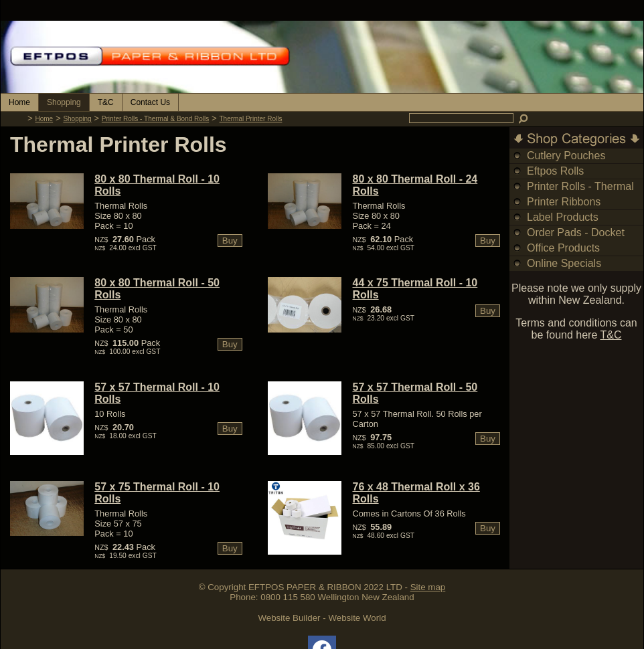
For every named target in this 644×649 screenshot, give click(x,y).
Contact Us (150, 102)
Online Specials (564, 263)
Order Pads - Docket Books (576, 240)
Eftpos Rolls (555, 171)
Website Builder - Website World (322, 618)
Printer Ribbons (564, 202)
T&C (106, 102)
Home (19, 102)
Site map (428, 587)
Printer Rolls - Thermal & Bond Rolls (155, 119)
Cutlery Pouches (566, 156)
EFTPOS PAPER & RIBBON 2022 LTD (325, 587)
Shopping (64, 102)
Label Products (563, 217)
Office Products (563, 248)
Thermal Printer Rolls (251, 119)
